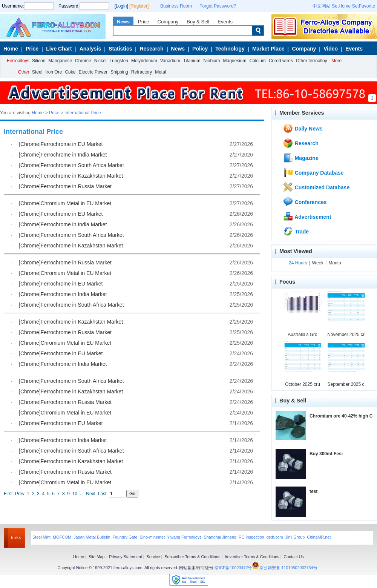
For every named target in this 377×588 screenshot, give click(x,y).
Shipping (119, 72)
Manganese (60, 61)
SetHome (341, 6)
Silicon (39, 61)
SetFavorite (364, 6)
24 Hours (298, 263)
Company (168, 22)
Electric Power (93, 72)
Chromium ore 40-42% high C (341, 416)
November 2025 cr (346, 335)
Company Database (313, 172)
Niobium (211, 61)
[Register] (139, 6)
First (8, 494)
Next (91, 494)
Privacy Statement (126, 557)
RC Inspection (251, 537)
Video (331, 49)
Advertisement (307, 216)
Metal (160, 72)
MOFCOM (62, 537)
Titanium (192, 61)
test (313, 491)
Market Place (268, 49)
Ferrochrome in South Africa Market (82, 165)
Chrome (83, 61)
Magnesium (234, 61)
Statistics (120, 49)
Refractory (142, 72)
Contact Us (293, 557)
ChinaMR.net (319, 537)
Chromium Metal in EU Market (76, 203)
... (82, 494)
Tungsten (119, 61)
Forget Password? (218, 6)
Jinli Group (295, 537)
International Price (83, 113)
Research (151, 49)
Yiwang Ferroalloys (184, 537)
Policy (200, 49)
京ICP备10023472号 (233, 568)
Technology (230, 49)
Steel (37, 72)
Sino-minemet (152, 537)
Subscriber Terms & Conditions (192, 557)
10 (75, 494)
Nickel (100, 61)
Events (225, 22)
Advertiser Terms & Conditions (252, 557)
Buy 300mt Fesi (326, 454)
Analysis (90, 49)
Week (318, 263)
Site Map (97, 557)
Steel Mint (41, 537)
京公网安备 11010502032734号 (288, 568)
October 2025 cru (303, 384)
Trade (296, 231)
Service (153, 557)
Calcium (258, 61)
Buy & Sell (198, 22)
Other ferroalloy (312, 61)
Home (11, 49)
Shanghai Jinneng (220, 537)
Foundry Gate (125, 537)
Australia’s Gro (302, 335)
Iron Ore (54, 72)
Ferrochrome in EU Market (72, 144)
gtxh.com (275, 537)
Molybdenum (144, 61)
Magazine (301, 158)
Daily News (303, 128)
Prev (20, 494)
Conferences (305, 202)
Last (102, 494)
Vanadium (170, 61)
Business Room (176, 6)
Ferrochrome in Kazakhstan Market (82, 176)
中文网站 (322, 6)
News (123, 22)
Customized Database (316, 187)
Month (335, 263)
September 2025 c (346, 384)
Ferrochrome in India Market (74, 155)
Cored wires (281, 61)
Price (144, 22)
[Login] (121, 6)
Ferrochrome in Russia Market (76, 186)
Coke (70, 72)
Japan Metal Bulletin (92, 537)
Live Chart (59, 49)
